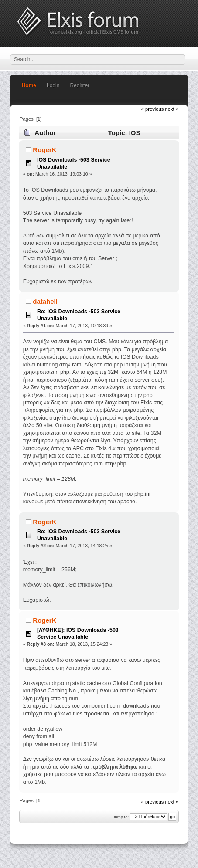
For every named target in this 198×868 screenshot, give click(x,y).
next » (172, 109)
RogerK (44, 150)
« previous (153, 109)
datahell (45, 301)
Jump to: (121, 817)
